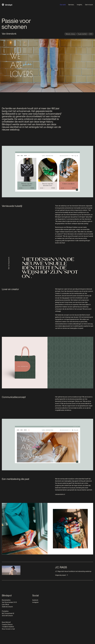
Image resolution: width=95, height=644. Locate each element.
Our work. (63, 5)
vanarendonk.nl (60, 494)
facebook (35, 600)
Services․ (71, 5)
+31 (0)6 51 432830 (8, 627)
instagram (35, 602)
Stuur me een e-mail (8, 629)
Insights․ (80, 5)
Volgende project (61, 575)
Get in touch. (89, 5)
